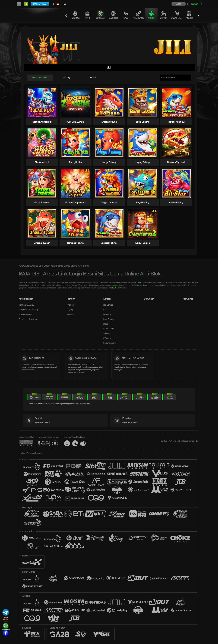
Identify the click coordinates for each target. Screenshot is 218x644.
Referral (70, 314)
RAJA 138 (116, 288)
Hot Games (75, 15)
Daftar (194, 4)
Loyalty (70, 310)
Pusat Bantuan (25, 314)
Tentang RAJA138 (27, 305)
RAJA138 (141, 282)
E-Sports (164, 15)
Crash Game (139, 15)
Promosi (189, 15)
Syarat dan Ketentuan (28, 319)
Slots (88, 15)
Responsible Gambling (29, 310)
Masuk (179, 4)
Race (126, 15)
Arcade (151, 15)
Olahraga (100, 15)
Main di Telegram (40, 4)
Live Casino (113, 15)
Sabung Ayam (176, 15)
